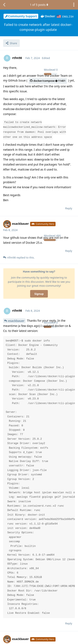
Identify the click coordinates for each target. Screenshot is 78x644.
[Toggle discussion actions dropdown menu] (74, 5)
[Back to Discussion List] (4, 5)
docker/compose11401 (48, 81)
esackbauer (16, 321)
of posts (39, 5)
